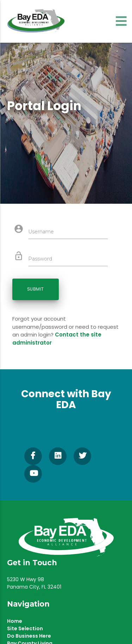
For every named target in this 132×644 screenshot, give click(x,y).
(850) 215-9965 (27, 594)
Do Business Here (29, 636)
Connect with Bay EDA (66, 399)
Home (15, 621)
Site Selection (25, 628)
